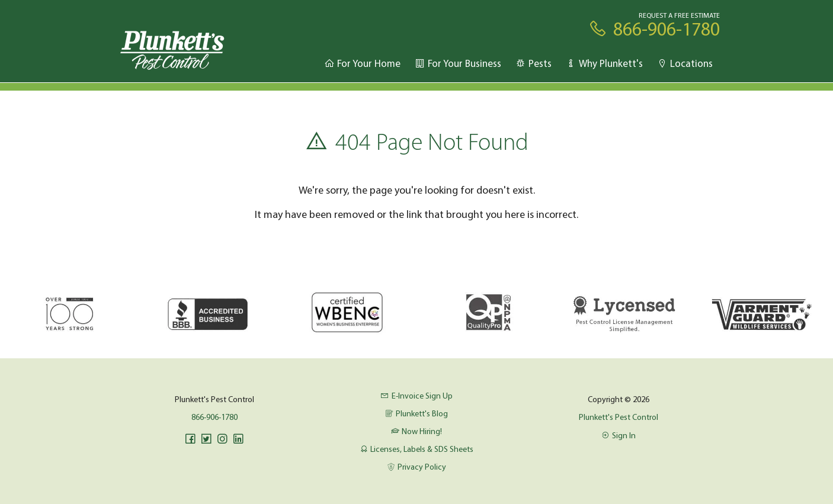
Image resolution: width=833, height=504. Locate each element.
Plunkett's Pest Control (619, 417)
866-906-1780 (214, 417)
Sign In (619, 435)
